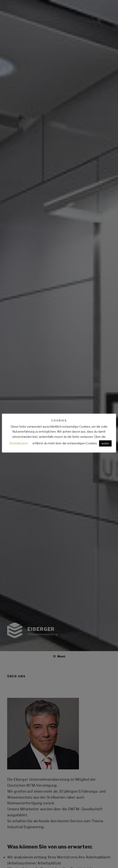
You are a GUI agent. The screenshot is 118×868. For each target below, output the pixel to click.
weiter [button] (105, 443)
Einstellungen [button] (19, 443)
